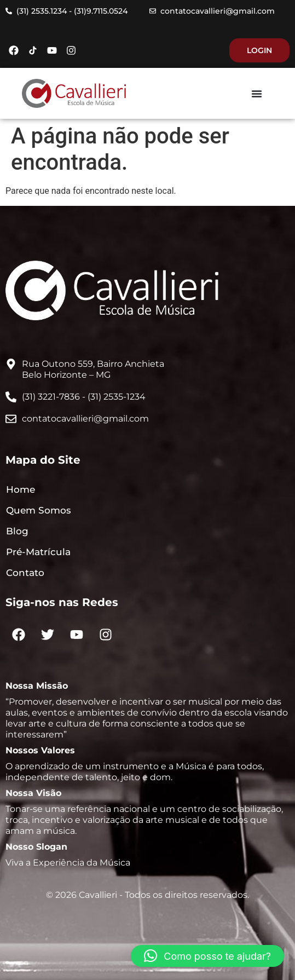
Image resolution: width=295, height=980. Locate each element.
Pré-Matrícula (38, 552)
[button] (207, 956)
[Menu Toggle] (257, 94)
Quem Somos (39, 510)
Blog (17, 531)
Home (21, 489)
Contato (25, 573)
